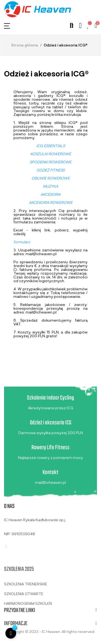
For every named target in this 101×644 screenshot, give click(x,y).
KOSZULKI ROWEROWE (51, 154)
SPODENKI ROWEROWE (50, 162)
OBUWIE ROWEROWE (51, 178)
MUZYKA (50, 186)
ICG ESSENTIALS (51, 146)
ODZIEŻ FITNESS (50, 170)
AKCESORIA (50, 194)
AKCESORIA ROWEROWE (51, 202)
